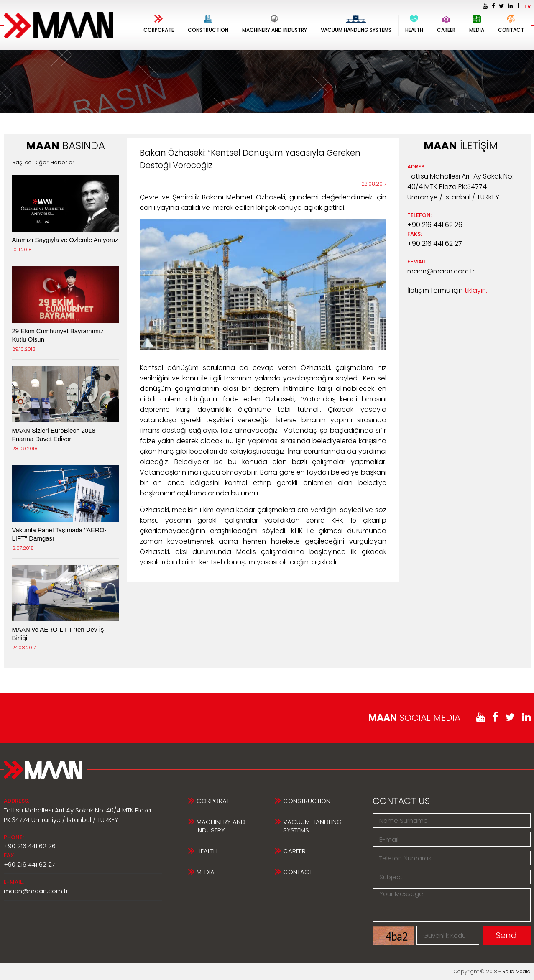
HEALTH (414, 24)
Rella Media (516, 971)
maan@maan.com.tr (441, 271)
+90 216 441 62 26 (435, 225)
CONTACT (511, 24)
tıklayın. (475, 290)
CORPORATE (159, 24)
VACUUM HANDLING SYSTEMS (356, 24)
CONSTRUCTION (208, 24)
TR (527, 6)
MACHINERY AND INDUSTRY (275, 24)
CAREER (446, 24)
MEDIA (477, 24)
